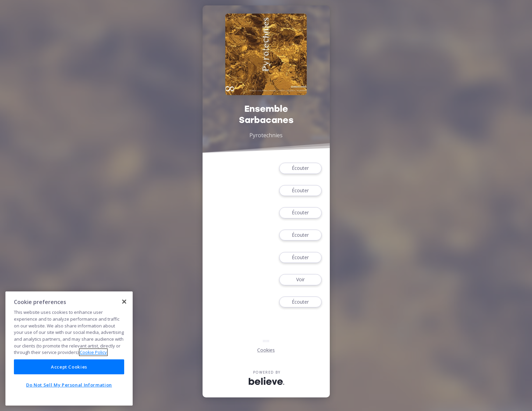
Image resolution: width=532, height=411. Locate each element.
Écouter (300, 168)
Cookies (266, 350)
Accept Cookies (69, 367)
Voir (300, 280)
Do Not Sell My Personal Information (69, 385)
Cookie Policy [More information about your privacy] (93, 352)
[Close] (124, 302)
